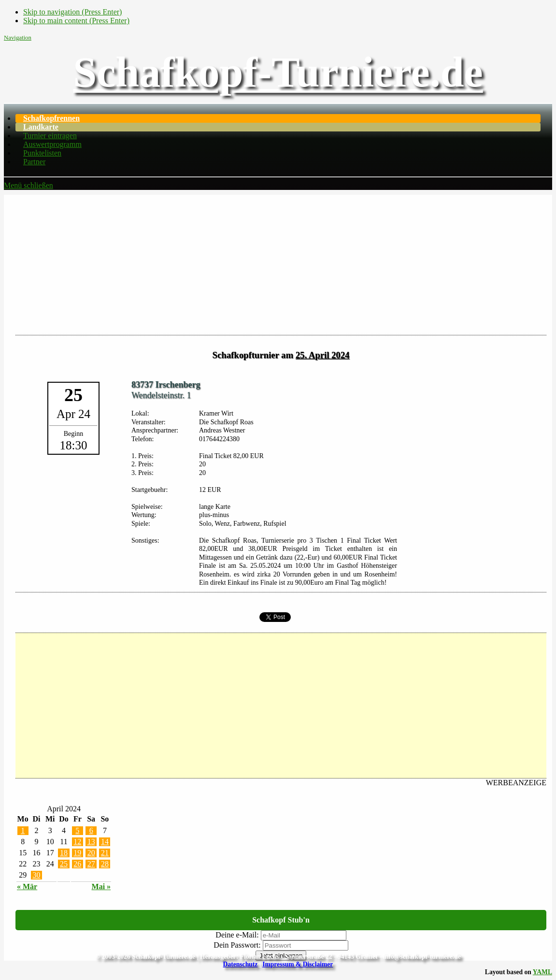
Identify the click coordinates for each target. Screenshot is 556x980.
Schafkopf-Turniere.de (278, 72)
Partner (34, 162)
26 (77, 864)
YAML (542, 972)
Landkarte (41, 127)
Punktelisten (42, 153)
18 (64, 853)
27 (91, 864)
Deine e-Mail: (237, 935)
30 (36, 875)
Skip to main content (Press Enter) (76, 21)
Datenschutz (241, 964)
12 (77, 842)
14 (105, 842)
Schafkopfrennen (51, 118)
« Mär (27, 886)
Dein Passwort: (237, 945)
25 (64, 864)
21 (105, 853)
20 (91, 853)
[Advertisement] (278, 262)
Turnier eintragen (50, 136)
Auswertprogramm (52, 144)
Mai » (101, 886)
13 (91, 842)
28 (105, 864)
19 (77, 853)
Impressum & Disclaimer (298, 964)
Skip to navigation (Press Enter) (72, 12)
